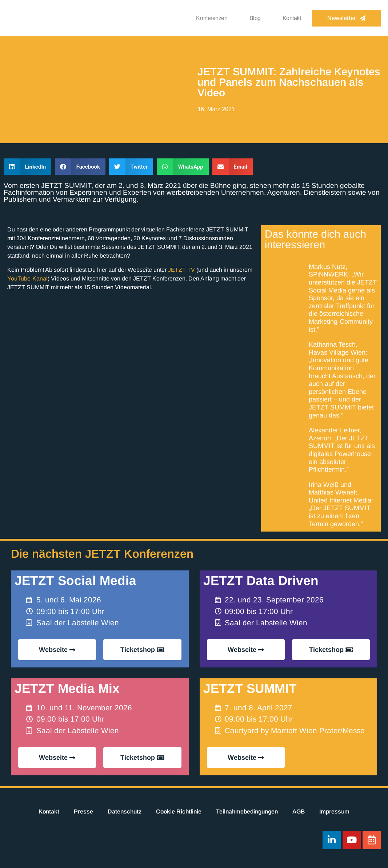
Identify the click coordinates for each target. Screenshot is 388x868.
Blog (255, 18)
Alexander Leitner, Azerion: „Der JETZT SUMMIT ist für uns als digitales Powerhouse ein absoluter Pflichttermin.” (342, 450)
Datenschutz (125, 812)
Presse (83, 812)
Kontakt (292, 18)
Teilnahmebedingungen (247, 812)
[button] (27, 167)
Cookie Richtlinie (179, 812)
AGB (299, 812)
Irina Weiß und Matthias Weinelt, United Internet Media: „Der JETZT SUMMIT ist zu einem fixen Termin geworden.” (341, 504)
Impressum (334, 812)
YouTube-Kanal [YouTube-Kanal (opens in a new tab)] (27, 278)
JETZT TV (181, 270)
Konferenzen (212, 18)
